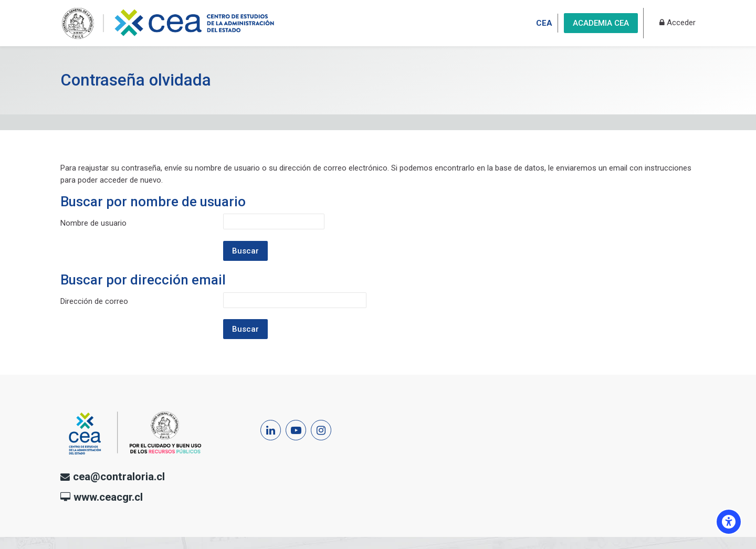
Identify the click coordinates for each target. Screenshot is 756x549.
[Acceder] (678, 23)
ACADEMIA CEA (601, 23)
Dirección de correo (94, 301)
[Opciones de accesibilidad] (729, 522)
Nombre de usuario (93, 223)
